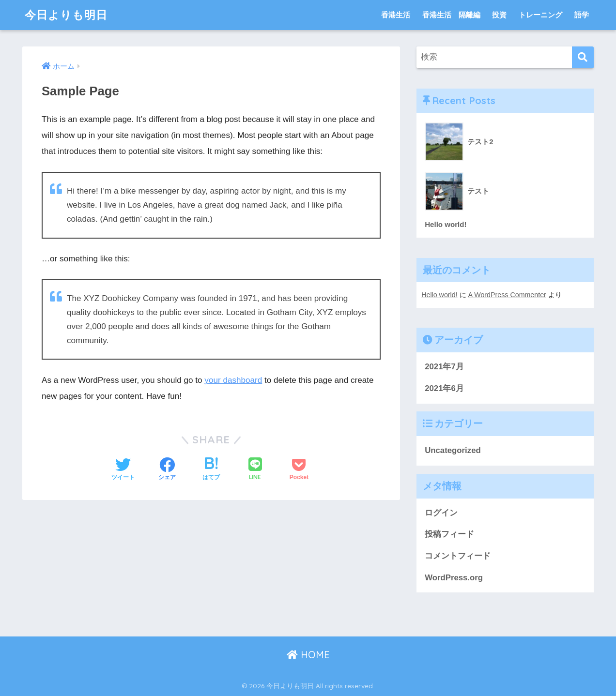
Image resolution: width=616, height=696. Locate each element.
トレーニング (540, 15)
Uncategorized (453, 450)
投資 (499, 15)
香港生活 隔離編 (451, 15)
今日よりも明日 (66, 15)
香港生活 (396, 15)
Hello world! (439, 295)
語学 (582, 15)
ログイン (441, 513)
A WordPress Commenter (507, 295)
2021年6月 (444, 388)
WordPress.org (454, 578)
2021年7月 (444, 367)
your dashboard (233, 380)
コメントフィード (458, 556)
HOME (308, 655)
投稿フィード (449, 534)
